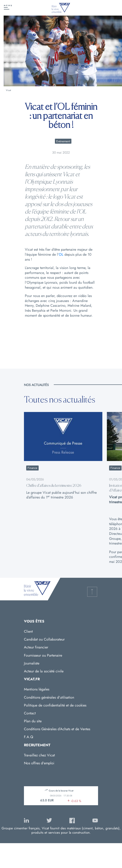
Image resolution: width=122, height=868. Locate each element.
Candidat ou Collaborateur (44, 639)
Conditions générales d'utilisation (49, 697)
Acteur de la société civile (44, 671)
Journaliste (32, 663)
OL (61, 254)
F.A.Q (29, 737)
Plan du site (33, 721)
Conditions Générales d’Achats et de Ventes (57, 729)
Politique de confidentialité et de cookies (55, 705)
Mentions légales (37, 689)
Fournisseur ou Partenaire (43, 655)
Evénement (63, 141)
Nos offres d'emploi (39, 763)
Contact (30, 713)
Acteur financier (36, 647)
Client (28, 631)
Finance (32, 468)
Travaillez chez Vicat (39, 755)
